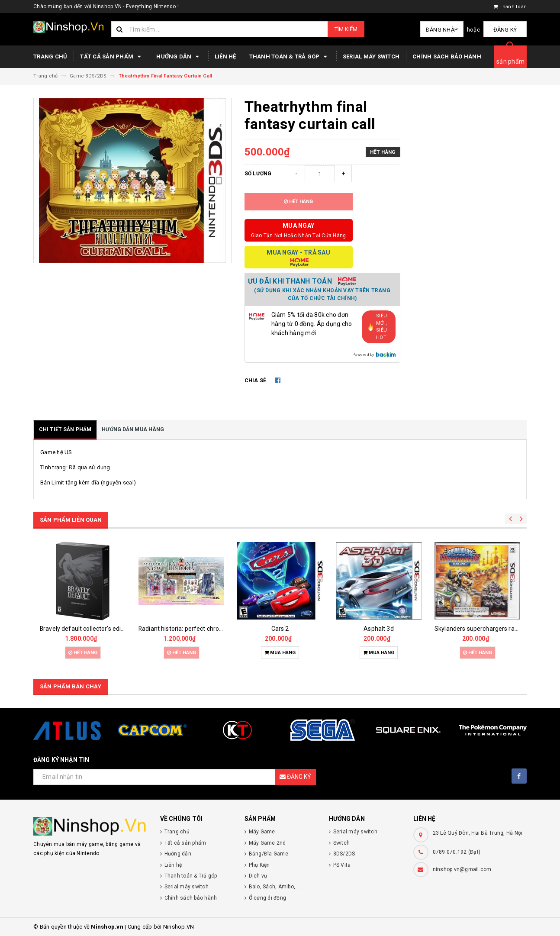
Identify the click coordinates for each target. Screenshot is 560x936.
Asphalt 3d (378, 629)
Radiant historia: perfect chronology (188, 629)
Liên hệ (225, 56)
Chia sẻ (256, 381)
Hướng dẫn (179, 57)
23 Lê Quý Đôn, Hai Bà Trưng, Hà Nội (478, 833)
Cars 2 (280, 629)
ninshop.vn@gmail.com (462, 869)
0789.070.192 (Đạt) (457, 852)
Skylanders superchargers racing (480, 629)
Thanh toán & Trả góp (290, 57)
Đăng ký (505, 30)
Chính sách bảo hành (447, 56)
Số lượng (258, 174)
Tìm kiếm (346, 29)
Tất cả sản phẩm (112, 57)
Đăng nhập (442, 30)
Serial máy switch (371, 56)
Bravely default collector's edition (86, 629)
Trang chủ (50, 56)
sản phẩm (510, 61)
